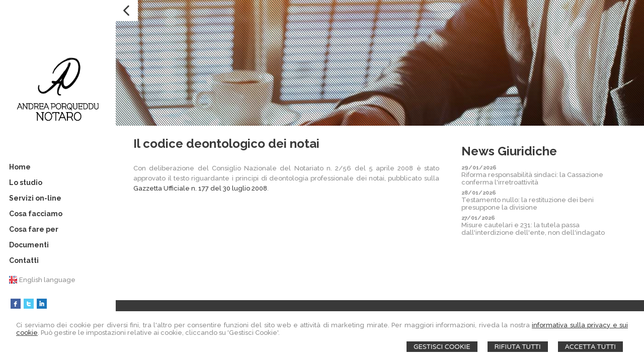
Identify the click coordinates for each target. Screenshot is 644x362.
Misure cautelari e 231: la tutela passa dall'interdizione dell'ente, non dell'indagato (533, 229)
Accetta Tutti (590, 347)
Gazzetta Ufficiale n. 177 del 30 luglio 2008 (200, 188)
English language (47, 280)
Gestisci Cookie (442, 347)
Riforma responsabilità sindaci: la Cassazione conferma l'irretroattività (532, 178)
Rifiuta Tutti (518, 347)
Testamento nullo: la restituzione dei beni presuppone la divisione (528, 204)
